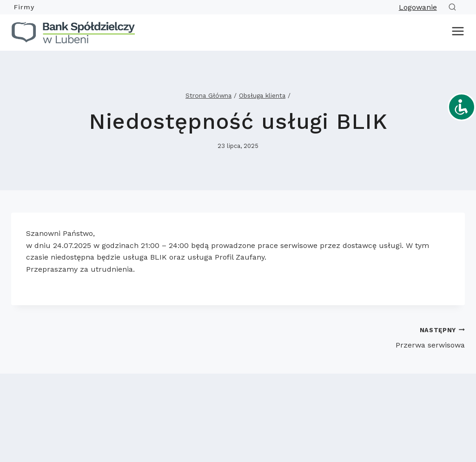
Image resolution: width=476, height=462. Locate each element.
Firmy (24, 7)
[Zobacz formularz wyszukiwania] (454, 7)
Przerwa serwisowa (355, 337)
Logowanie (418, 7)
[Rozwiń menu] (456, 33)
